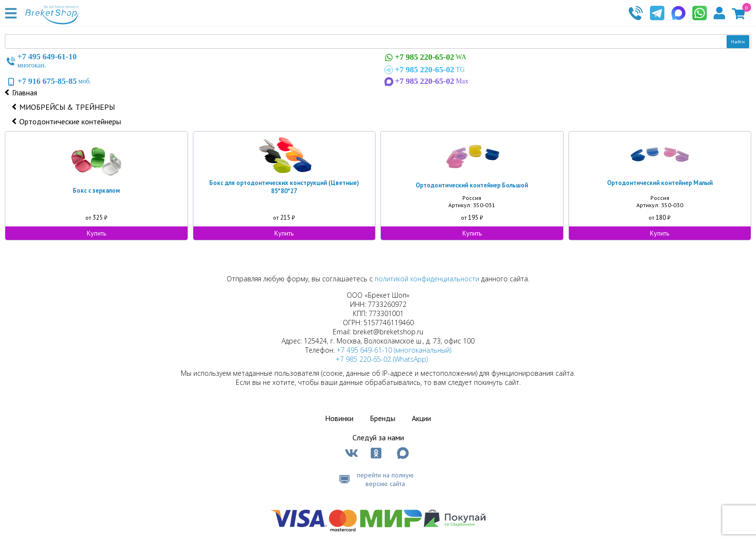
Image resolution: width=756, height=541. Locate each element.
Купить (96, 233)
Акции (421, 418)
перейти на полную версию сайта (385, 479)
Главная (25, 92)
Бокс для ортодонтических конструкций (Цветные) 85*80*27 (284, 187)
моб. (48, 81)
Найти (738, 42)
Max (425, 81)
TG (424, 70)
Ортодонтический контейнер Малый (660, 183)
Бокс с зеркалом (96, 191)
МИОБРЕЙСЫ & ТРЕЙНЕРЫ (67, 107)
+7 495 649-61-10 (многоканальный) (394, 350)
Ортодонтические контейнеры (70, 121)
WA (424, 58)
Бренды (383, 418)
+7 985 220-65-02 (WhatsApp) (382, 359)
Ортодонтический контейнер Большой (472, 185)
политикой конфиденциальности (427, 279)
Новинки (339, 418)
